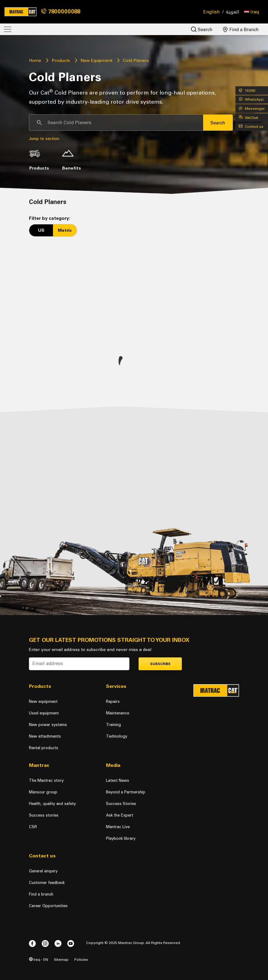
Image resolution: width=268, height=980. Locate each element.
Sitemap (61, 959)
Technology (117, 736)
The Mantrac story (46, 780)
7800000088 (61, 12)
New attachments (45, 736)
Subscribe (160, 664)
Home (35, 61)
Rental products (44, 748)
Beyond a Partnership (126, 792)
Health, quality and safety (52, 804)
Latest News (118, 780)
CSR (33, 827)
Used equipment (44, 713)
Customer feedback (47, 883)
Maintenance (118, 713)
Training (113, 725)
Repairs (113, 701)
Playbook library (121, 838)
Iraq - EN (39, 959)
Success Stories (121, 804)
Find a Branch (241, 30)
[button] (252, 12)
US (41, 230)
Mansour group (43, 792)
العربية (233, 12)
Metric (65, 230)
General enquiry (43, 871)
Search (202, 29)
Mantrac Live (118, 827)
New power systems (48, 725)
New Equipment (96, 61)
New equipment (43, 701)
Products (61, 61)
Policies (81, 959)
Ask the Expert (120, 815)
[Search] (116, 123)
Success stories (44, 815)
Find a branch (41, 894)
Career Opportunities (48, 906)
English (212, 12)
